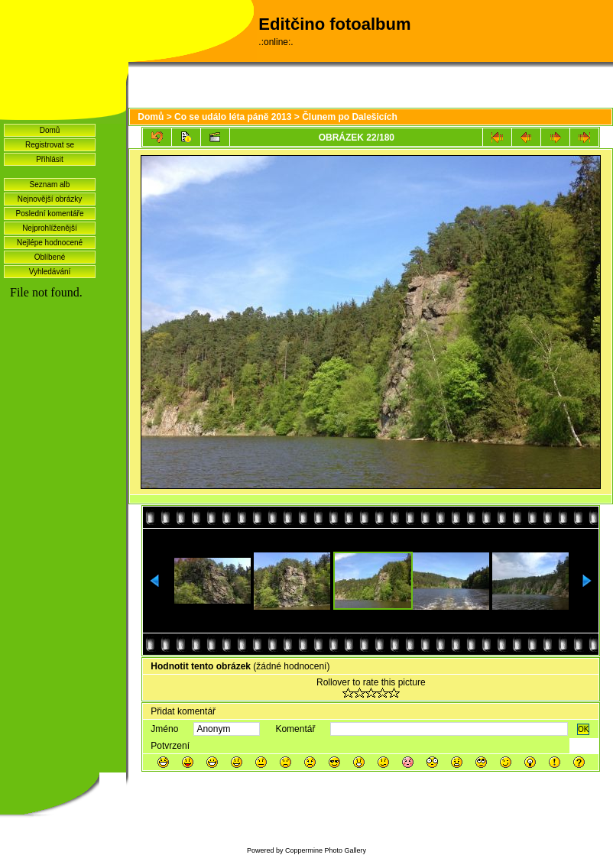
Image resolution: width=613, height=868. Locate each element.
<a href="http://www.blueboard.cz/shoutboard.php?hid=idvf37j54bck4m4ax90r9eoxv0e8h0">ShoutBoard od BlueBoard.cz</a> (63, 490)
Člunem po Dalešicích (350, 117)
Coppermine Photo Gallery (326, 850)
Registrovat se (50, 145)
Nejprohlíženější (50, 228)
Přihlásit (50, 159)
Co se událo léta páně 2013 (233, 117)
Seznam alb (50, 185)
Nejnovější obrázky (50, 199)
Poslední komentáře (50, 214)
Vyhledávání (50, 272)
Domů (50, 130)
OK (583, 729)
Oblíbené (50, 257)
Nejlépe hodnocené (50, 243)
